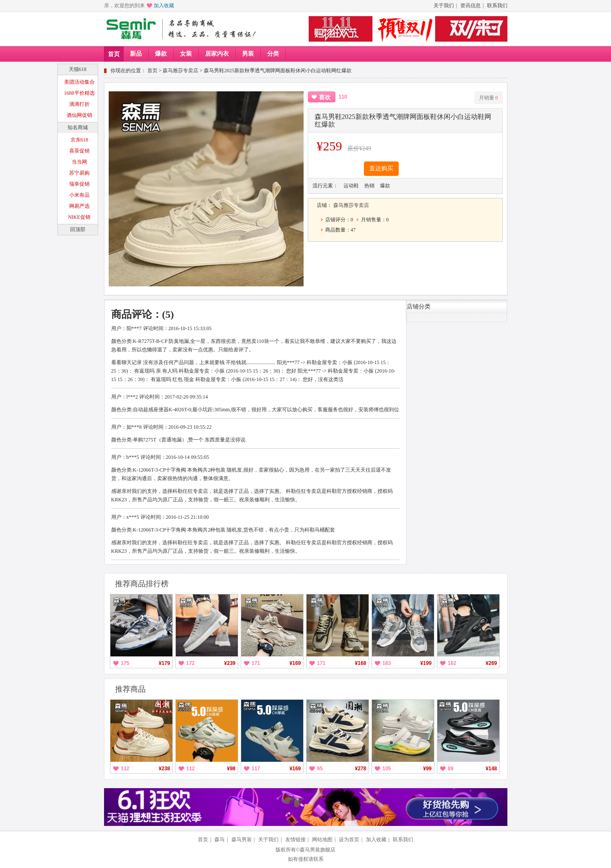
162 (452, 663)
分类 (273, 54)
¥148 (491, 769)
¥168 (361, 663)
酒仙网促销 (79, 115)
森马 (220, 840)
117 (256, 769)
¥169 (295, 663)
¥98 (231, 769)
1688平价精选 (79, 93)
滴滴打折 (79, 104)
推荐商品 (130, 689)
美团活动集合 (79, 82)
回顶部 (78, 229)
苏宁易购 (79, 173)
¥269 (491, 663)
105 (387, 769)
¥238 (165, 769)
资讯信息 (470, 6)
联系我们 (497, 6)
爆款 (161, 54)
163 (387, 663)
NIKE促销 (79, 217)
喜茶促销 (79, 151)
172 (191, 663)
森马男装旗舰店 (318, 850)
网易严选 (79, 206)
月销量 (489, 98)
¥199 (426, 663)
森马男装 (242, 840)
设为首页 (349, 840)
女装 (186, 54)
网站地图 (322, 840)
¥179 (165, 663)
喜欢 (325, 98)
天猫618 (78, 69)
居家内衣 (217, 54)
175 (125, 663)
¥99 (427, 769)
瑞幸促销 (79, 184)
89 (451, 769)
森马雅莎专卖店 (180, 71)
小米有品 (79, 195)
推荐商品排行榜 (142, 584)
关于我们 (444, 6)
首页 (114, 54)
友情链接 (296, 840)
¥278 (361, 769)
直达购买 (381, 168)
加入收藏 (164, 6)
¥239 (230, 663)
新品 (136, 54)
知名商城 (78, 127)
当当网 (79, 162)
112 (125, 769)
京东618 (79, 140)
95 (320, 769)
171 (256, 663)
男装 (248, 54)
